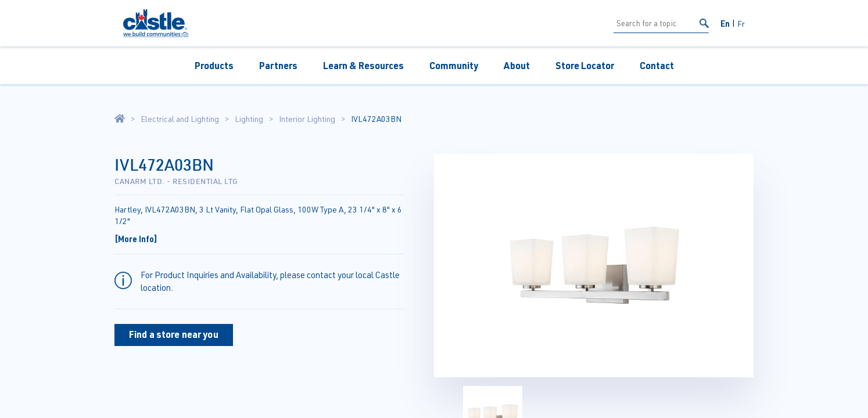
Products (214, 65)
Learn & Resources (363, 65)
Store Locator (585, 65)
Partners (278, 65)
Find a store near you (174, 334)
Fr (741, 24)
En (725, 23)
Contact (657, 65)
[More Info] (136, 239)
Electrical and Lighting (180, 119)
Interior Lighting (307, 119)
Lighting (249, 119)
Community (454, 65)
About (517, 65)
